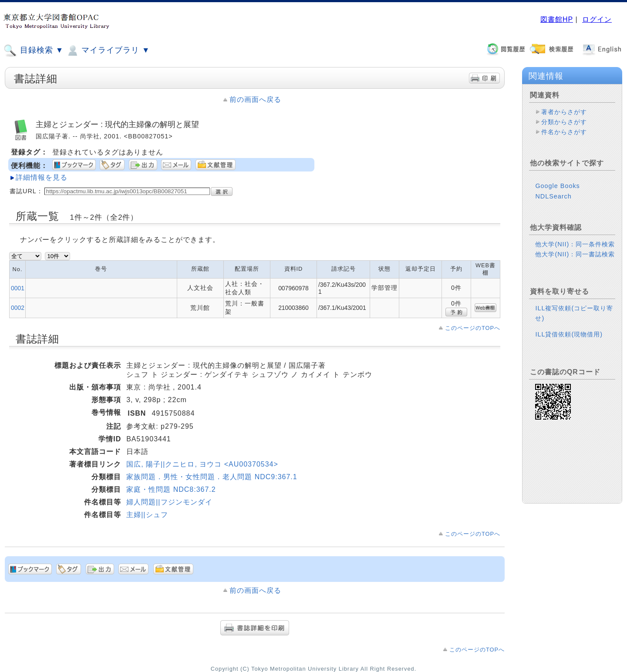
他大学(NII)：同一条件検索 (575, 244)
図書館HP (557, 19)
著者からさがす (564, 112)
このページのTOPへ (473, 328)
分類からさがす (564, 122)
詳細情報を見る (42, 177)
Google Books (557, 186)
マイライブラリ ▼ (108, 50)
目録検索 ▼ (34, 50)
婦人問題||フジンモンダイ (169, 502)
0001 (18, 288)
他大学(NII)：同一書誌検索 (575, 254)
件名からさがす (564, 132)
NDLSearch (553, 196)
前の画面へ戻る (255, 99)
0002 (18, 308)
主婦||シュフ (147, 515)
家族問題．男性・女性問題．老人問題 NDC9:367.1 (212, 477)
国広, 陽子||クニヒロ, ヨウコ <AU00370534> (202, 464)
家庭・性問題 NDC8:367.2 (171, 489)
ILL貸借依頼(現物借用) (569, 334)
